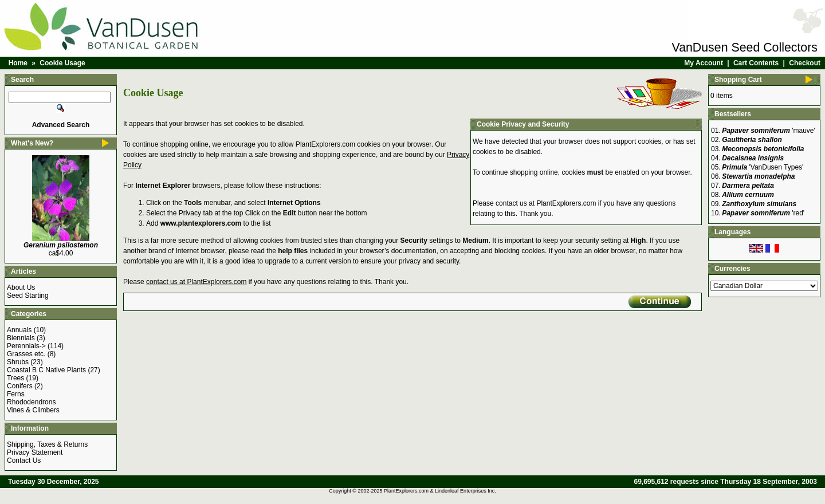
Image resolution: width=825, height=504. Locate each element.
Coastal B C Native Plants (46, 370)
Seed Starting (28, 296)
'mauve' (769, 131)
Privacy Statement (35, 452)
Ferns (16, 394)
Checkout (805, 63)
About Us (21, 288)
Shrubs (18, 362)
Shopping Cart (738, 80)
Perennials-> (26, 346)
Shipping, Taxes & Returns (47, 444)
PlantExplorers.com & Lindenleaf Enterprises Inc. (440, 491)
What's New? (32, 143)
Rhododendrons (31, 402)
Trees (15, 378)
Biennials (21, 338)
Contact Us (24, 460)
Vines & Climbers (33, 410)
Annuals (19, 330)
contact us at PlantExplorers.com (546, 203)
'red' (763, 213)
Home (18, 63)
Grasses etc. (26, 354)
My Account (704, 63)
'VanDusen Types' (763, 167)
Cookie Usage (62, 63)
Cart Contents (756, 63)
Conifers (20, 386)
